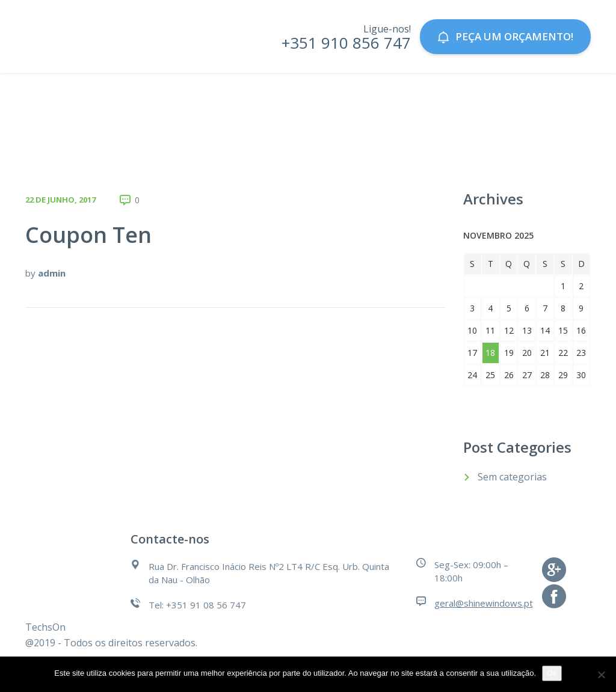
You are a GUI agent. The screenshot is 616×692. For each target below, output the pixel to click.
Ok (552, 673)
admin (52, 273)
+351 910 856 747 (346, 43)
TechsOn (45, 627)
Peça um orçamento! (505, 36)
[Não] (601, 675)
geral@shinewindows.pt (484, 603)
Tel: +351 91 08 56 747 (197, 605)
